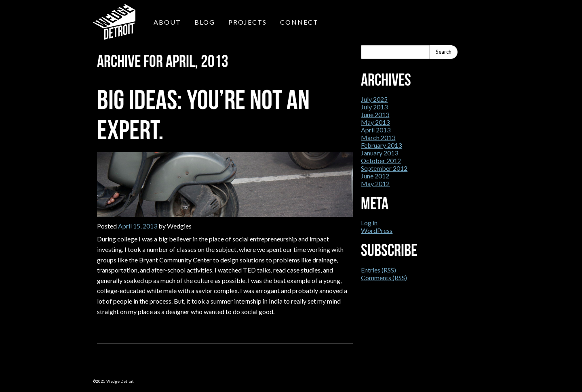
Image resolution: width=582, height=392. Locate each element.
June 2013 (375, 114)
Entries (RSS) (379, 270)
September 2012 (384, 168)
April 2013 (376, 130)
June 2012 (375, 176)
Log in (369, 223)
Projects (248, 22)
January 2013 (380, 153)
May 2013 (375, 122)
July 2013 (374, 107)
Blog (205, 22)
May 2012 (375, 183)
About (167, 22)
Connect (299, 22)
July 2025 (374, 99)
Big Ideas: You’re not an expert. (203, 115)
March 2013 (378, 137)
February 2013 (381, 145)
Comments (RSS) (384, 278)
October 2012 (381, 160)
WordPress (377, 230)
